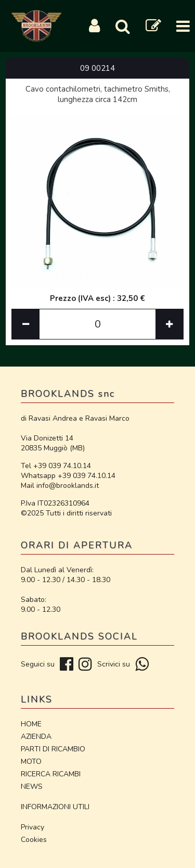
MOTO (31, 762)
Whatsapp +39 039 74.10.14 (68, 476)
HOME (31, 724)
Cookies (34, 840)
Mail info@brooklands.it (60, 486)
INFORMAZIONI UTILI (55, 807)
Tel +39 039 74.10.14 (56, 466)
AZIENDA (36, 737)
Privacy (32, 827)
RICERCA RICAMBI (51, 774)
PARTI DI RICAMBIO (53, 749)
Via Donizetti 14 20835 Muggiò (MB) (53, 443)
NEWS (32, 787)
